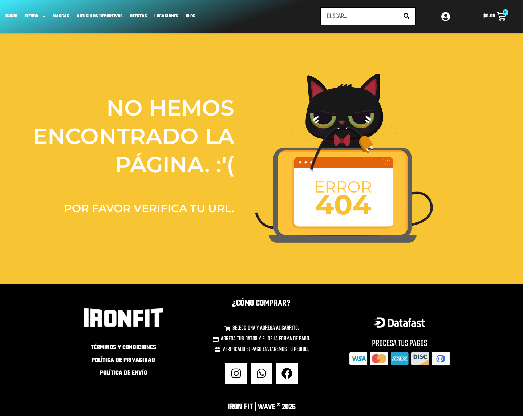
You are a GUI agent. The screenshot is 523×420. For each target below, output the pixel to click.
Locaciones (166, 18)
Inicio (11, 18)
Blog (190, 18)
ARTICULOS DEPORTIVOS (100, 18)
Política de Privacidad (123, 364)
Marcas (61, 18)
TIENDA (35, 18)
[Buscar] (406, 18)
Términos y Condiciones (123, 352)
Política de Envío (123, 377)
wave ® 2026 (277, 411)
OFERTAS (139, 18)
